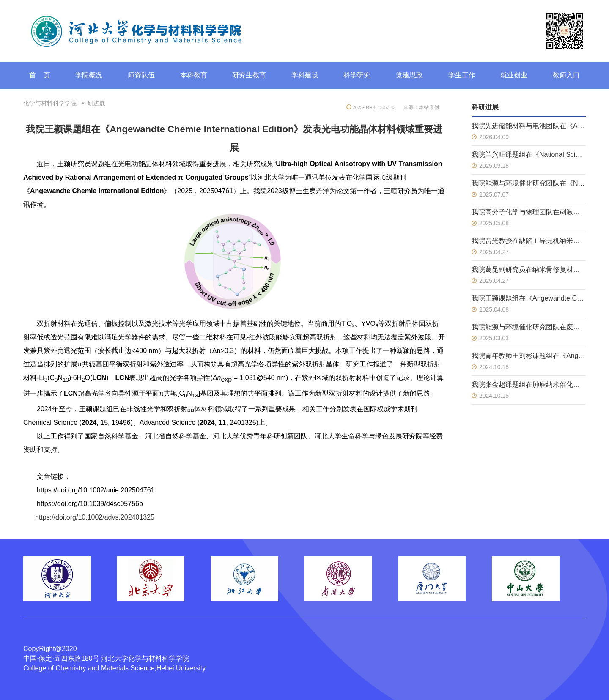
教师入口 (566, 75)
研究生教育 (249, 75)
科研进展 (93, 103)
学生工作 (462, 75)
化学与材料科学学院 (50, 103)
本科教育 (194, 75)
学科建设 (305, 75)
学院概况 (89, 75)
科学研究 (357, 75)
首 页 (40, 75)
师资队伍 (141, 75)
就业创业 (514, 75)
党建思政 (409, 75)
